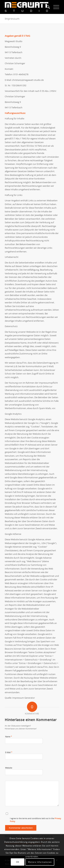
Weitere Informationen (40, 862)
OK (17, 862)
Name (9, 736)
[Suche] (47, 7)
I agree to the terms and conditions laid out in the (35, 820)
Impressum (12, 19)
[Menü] (55, 7)
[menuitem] (47, 7)
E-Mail (9, 752)
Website (9, 768)
